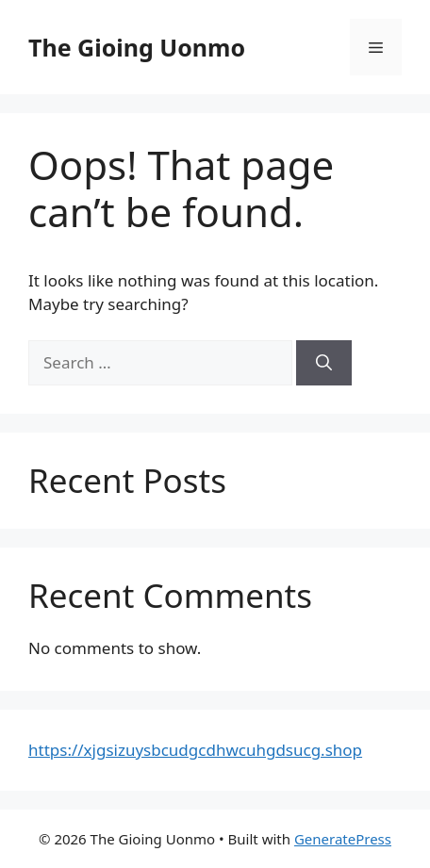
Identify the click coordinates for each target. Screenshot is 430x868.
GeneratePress (343, 839)
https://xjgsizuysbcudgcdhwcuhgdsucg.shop (195, 750)
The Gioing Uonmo (137, 47)
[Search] (324, 363)
